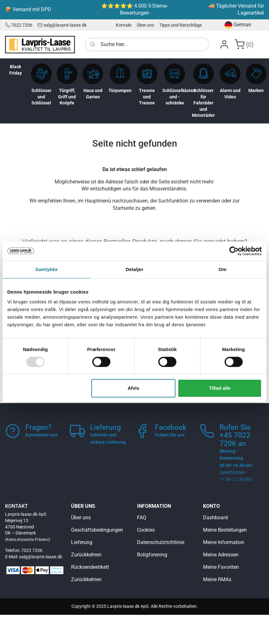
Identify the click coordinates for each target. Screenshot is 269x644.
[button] (224, 44)
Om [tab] (223, 269)
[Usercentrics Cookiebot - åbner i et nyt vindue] (234, 251)
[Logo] (40, 45)
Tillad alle (220, 388)
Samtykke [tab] (46, 269)
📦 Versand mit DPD (28, 9)
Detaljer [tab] (134, 269)
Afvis (133, 388)
